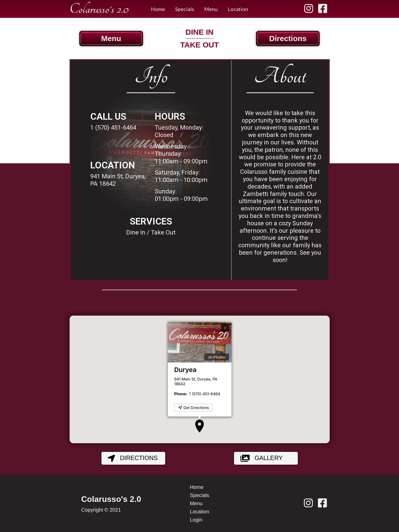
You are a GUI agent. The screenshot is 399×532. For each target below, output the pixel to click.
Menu (211, 9)
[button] (199, 426)
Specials (185, 9)
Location (238, 9)
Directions (130, 458)
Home (158, 9)
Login (196, 520)
